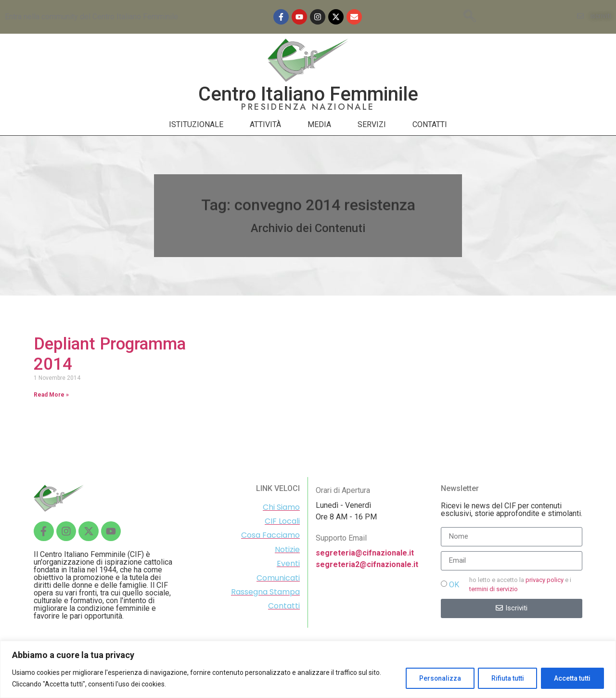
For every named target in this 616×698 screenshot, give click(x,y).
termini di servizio (494, 589)
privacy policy (545, 580)
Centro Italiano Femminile (308, 94)
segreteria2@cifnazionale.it (367, 564)
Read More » (51, 395)
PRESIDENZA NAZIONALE (308, 107)
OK (454, 585)
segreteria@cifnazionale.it (365, 553)
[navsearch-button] (470, 17)
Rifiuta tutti (505, 678)
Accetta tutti (572, 678)
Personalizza (436, 678)
